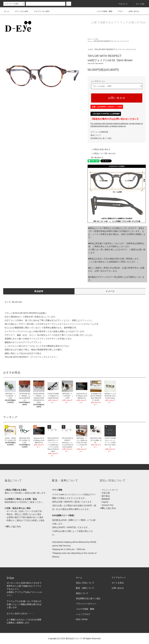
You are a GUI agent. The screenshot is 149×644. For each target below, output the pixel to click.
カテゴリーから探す (40, 11)
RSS (78, 619)
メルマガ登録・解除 (103, 11)
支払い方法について (85, 583)
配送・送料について (85, 588)
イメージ (110, 291)
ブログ (119, 11)
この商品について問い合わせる (102, 153)
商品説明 (39, 291)
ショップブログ (83, 614)
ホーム (7, 11)
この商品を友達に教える (99, 149)
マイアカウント (119, 578)
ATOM (85, 619)
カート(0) (138, 4)
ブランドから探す (20, 11)
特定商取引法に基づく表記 (101, 138)
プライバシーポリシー (86, 604)
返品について (96, 135)
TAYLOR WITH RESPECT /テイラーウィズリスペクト (112, 41)
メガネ (96, 39)
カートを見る (118, 583)
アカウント (121, 4)
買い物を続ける (95, 158)
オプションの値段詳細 (99, 132)
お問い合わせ (132, 11)
